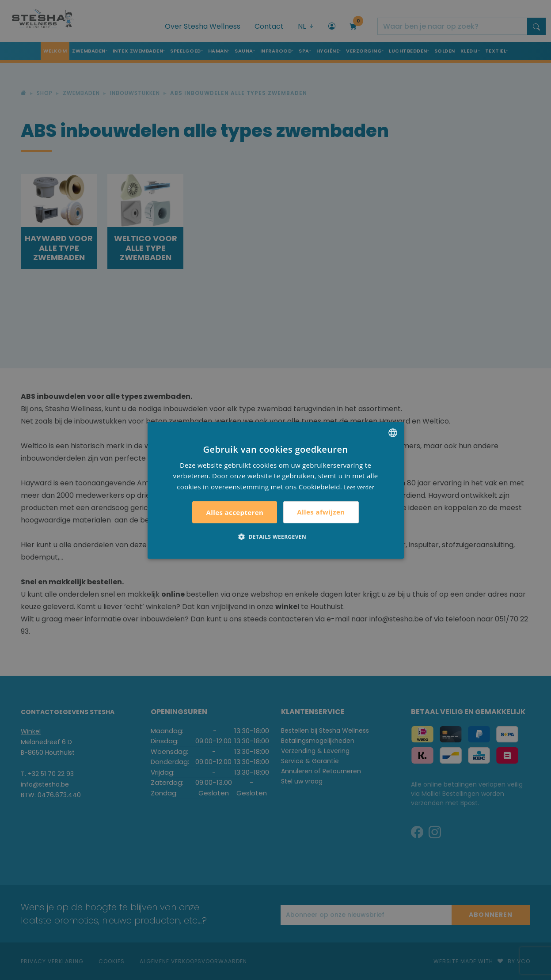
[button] (275, 537)
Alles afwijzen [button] (321, 512)
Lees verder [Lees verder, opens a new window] (359, 487)
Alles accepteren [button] (235, 512)
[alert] (275, 490)
